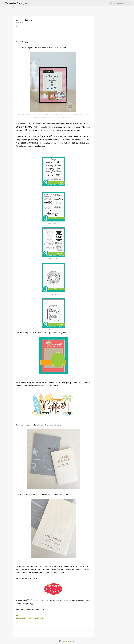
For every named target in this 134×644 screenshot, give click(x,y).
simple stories (39, 618)
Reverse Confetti (22, 618)
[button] (17, 27)
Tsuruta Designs (16, 3)
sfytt (31, 618)
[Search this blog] (123, 3)
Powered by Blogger (67, 641)
